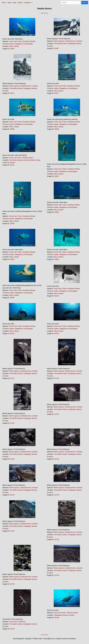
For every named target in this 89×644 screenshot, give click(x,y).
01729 (12, 495)
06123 (57, 296)
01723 (12, 423)
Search (20, 3)
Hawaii (16, 46)
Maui (11, 46)
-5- (47, 13)
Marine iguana (59, 41)
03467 (57, 48)
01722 (57, 378)
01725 (57, 414)
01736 (57, 575)
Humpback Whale (29, 41)
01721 (12, 378)
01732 (12, 531)
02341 (12, 165)
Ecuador (50, 46)
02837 (57, 176)
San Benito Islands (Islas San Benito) (23, 160)
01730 (57, 495)
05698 (57, 129)
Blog (15, 3)
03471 (12, 93)
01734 (12, 584)
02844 (57, 212)
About (10, 3)
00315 (12, 333)
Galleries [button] (28, 3)
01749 (12, 629)
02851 (57, 259)
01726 (12, 459)
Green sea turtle (15, 158)
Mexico (13, 162)
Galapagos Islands (75, 43)
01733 (57, 539)
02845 (12, 259)
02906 (12, 298)
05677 (57, 93)
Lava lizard (13, 621)
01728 (57, 459)
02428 (57, 617)
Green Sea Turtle (15, 41)
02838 (12, 223)
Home (4, 3)
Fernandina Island (60, 43)
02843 (12, 49)
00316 (57, 333)
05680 (12, 129)
